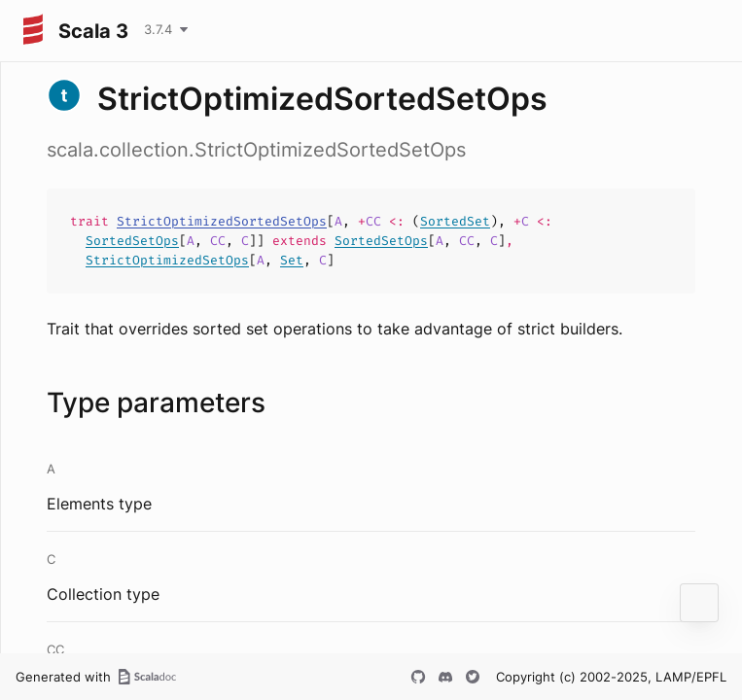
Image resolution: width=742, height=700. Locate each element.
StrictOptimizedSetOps (167, 260)
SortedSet (455, 221)
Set (292, 260)
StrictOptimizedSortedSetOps (222, 221)
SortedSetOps (132, 241)
